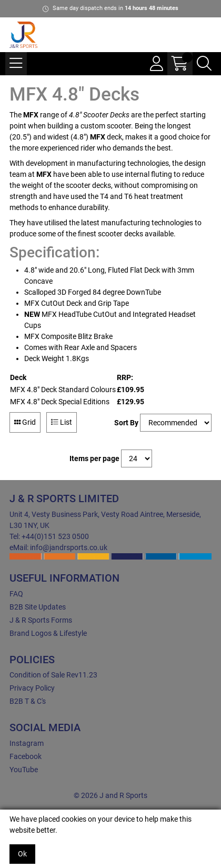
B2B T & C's (28, 701)
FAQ (16, 594)
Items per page (94, 458)
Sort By (126, 423)
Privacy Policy (32, 688)
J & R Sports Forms (41, 620)
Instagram (27, 743)
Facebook (26, 756)
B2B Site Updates (38, 607)
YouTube (24, 770)
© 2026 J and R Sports (110, 795)
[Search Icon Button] (204, 64)
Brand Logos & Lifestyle (48, 633)
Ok (22, 854)
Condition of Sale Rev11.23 (53, 675)
